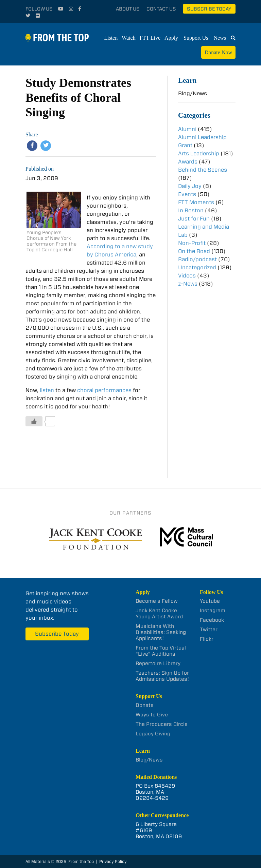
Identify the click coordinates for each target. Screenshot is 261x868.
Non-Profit (192, 243)
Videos (187, 276)
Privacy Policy (113, 861)
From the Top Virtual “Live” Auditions (161, 651)
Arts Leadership (199, 153)
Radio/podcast (197, 259)
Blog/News (193, 93)
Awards (188, 162)
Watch (128, 38)
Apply (171, 38)
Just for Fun (194, 219)
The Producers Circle (162, 724)
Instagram (213, 611)
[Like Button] (34, 421)
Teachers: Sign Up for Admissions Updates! (162, 676)
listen (46, 390)
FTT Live (150, 38)
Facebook (212, 620)
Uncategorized (197, 267)
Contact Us (161, 9)
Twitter (209, 630)
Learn (187, 80)
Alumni (187, 129)
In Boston (191, 210)
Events (187, 194)
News (220, 38)
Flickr (207, 639)
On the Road (194, 251)
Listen (111, 38)
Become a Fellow (157, 601)
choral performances (104, 390)
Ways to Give (152, 715)
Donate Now (218, 52)
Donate (145, 705)
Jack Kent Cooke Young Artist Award (159, 614)
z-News (188, 284)
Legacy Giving (153, 734)
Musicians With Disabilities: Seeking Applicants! (161, 632)
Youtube (210, 601)
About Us (128, 9)
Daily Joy (190, 186)
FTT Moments (196, 202)
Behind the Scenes (203, 170)
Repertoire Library (158, 663)
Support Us (196, 38)
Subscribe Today (209, 9)
